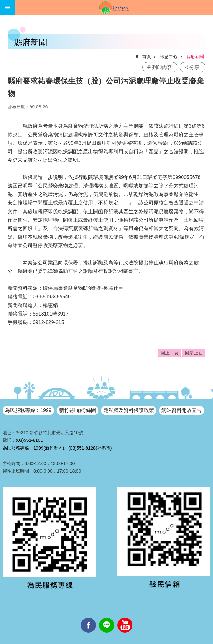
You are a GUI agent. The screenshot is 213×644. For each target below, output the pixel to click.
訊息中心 (169, 57)
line (107, 618)
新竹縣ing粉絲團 (78, 410)
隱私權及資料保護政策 (129, 410)
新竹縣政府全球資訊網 (114, 8)
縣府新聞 (195, 57)
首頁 (147, 57)
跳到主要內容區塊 (3, 3)
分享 (194, 67)
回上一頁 (170, 353)
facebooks (88, 618)
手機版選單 (8, 8)
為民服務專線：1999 (28, 410)
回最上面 (194, 353)
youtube (125, 618)
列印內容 (162, 67)
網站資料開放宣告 (182, 410)
